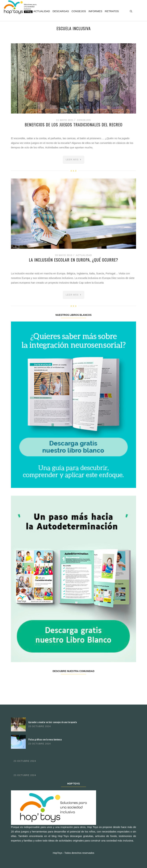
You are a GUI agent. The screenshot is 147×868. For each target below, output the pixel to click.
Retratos (112, 11)
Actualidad (42, 11)
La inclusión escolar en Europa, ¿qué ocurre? (73, 260)
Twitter (42, 682)
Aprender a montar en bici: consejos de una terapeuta (53, 722)
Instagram (63, 682)
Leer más (72, 160)
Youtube (104, 682)
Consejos (79, 11)
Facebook (21, 682)
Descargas (61, 11)
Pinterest (84, 682)
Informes (95, 11)
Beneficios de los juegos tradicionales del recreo (74, 124)
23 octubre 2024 (40, 726)
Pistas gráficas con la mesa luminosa (45, 739)
